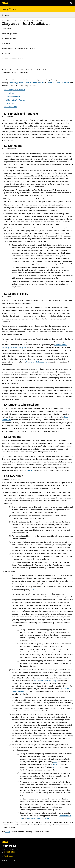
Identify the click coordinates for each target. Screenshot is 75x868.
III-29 (55, 762)
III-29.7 (56, 764)
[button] (71, 3)
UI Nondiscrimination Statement (19, 863)
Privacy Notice (5, 863)
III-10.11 (56, 767)
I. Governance (6, 29)
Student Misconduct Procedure (38, 818)
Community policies (16, 83)
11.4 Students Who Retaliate (15, 100)
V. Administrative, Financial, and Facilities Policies (18, 49)
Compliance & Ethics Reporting (44, 681)
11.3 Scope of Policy (12, 97)
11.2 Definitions (10, 93)
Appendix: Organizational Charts (13, 59)
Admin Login (8, 856)
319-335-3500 (8, 852)
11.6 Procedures (11, 107)
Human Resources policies (34, 83)
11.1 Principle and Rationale (15, 90)
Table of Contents (12, 21)
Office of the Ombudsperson (37, 362)
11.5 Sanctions (10, 103)
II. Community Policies (24, 21)
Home (3, 21)
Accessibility (32, 863)
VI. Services (6, 54)
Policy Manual (9, 9)
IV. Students (6, 44)
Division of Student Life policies (58, 83)
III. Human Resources (9, 39)
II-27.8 (35, 590)
